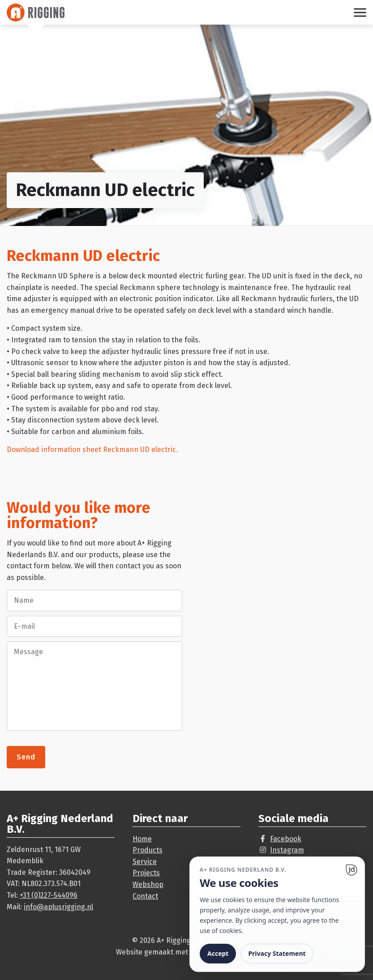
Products (148, 850)
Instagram (287, 850)
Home (142, 839)
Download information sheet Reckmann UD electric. (92, 450)
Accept (218, 953)
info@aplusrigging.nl (58, 907)
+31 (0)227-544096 (49, 895)
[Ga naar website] (352, 870)
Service (145, 862)
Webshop (148, 884)
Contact (145, 896)
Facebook (286, 839)
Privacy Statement (277, 953)
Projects (146, 873)
